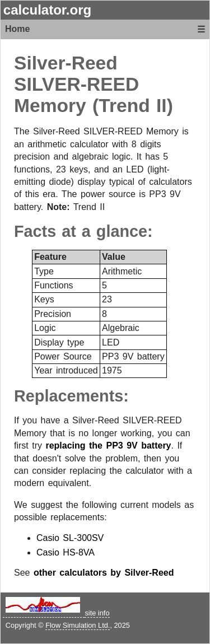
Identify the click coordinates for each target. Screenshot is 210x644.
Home (17, 29)
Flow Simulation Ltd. (78, 625)
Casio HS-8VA (66, 552)
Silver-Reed (66, 63)
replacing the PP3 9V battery (108, 445)
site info (97, 613)
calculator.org (47, 10)
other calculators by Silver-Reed (104, 573)
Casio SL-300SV (70, 538)
